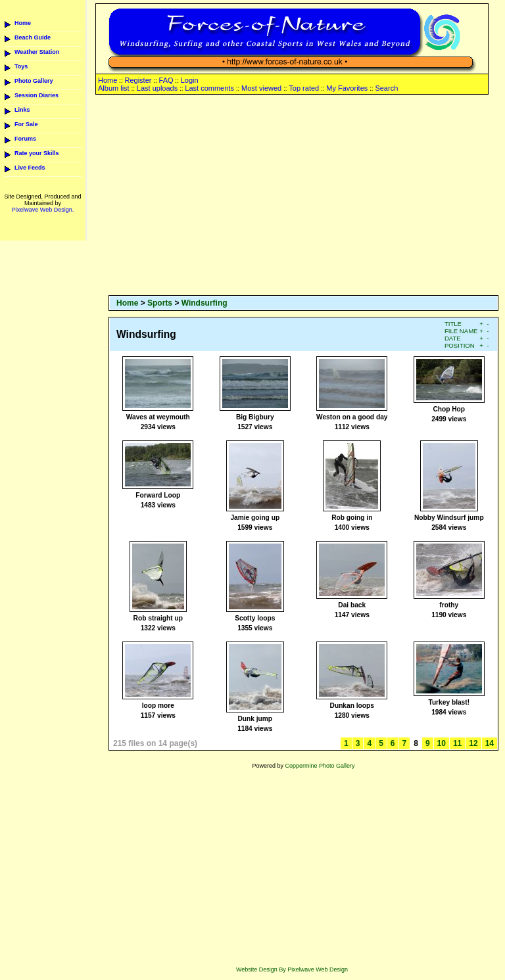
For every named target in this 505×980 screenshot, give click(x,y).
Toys (21, 66)
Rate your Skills (37, 153)
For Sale (26, 124)
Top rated (304, 88)
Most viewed (261, 88)
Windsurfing (204, 303)
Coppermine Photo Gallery (320, 766)
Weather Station (37, 52)
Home (23, 23)
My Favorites (347, 88)
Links (22, 110)
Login (190, 80)
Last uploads (157, 88)
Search (386, 88)
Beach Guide (33, 37)
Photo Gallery (34, 81)
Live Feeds (30, 168)
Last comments (209, 88)
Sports (160, 303)
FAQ (166, 80)
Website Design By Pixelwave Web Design (292, 969)
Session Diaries (36, 95)
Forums (25, 139)
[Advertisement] (303, 196)
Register (138, 80)
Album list (114, 88)
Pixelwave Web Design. (43, 210)
